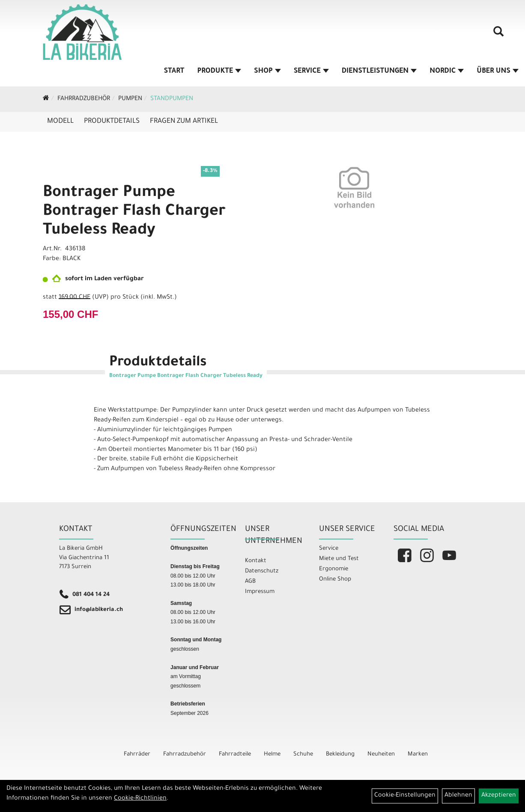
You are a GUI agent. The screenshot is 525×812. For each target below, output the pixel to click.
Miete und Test (339, 559)
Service (311, 71)
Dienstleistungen (379, 71)
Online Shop (335, 579)
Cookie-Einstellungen (405, 796)
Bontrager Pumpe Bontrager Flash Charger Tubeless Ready (134, 212)
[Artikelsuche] (498, 35)
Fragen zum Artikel (184, 122)
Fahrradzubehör (84, 99)
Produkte (219, 71)
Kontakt (256, 561)
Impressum (260, 592)
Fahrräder (137, 754)
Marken (418, 754)
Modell (60, 122)
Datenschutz (262, 571)
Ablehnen (458, 796)
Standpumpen (172, 99)
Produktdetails (112, 122)
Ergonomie (334, 569)
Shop (267, 71)
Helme (272, 754)
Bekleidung (340, 754)
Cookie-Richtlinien (140, 799)
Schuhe (303, 754)
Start (174, 71)
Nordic (447, 71)
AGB (250, 582)
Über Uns (498, 71)
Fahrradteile (235, 754)
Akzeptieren (499, 796)
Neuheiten (381, 754)
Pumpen (130, 99)
